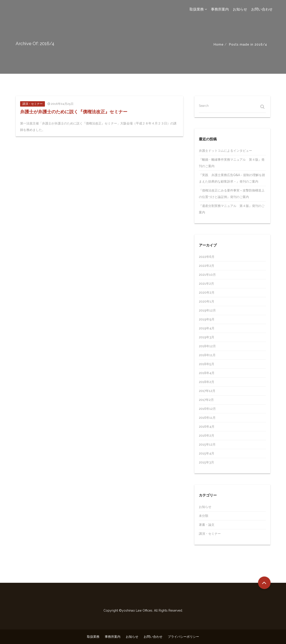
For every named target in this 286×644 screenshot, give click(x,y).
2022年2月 (207, 266)
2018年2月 (207, 382)
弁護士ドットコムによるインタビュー (225, 151)
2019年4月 (207, 328)
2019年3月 (207, 337)
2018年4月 (207, 373)
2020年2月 (207, 293)
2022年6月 (207, 257)
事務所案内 (220, 9)
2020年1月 (207, 301)
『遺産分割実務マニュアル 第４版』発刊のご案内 (232, 209)
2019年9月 (207, 319)
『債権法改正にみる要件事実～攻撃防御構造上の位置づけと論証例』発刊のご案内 (232, 194)
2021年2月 (206, 284)
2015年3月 (206, 462)
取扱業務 (198, 9)
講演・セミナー (33, 104)
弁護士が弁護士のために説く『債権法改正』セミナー (74, 112)
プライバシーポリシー (183, 637)
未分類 (204, 516)
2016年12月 (207, 409)
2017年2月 (206, 400)
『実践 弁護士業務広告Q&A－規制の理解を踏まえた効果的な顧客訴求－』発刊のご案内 (232, 178)
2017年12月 (207, 391)
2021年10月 (207, 275)
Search (204, 106)
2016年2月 (207, 436)
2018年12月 (207, 346)
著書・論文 (207, 525)
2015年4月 (207, 453)
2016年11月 (207, 418)
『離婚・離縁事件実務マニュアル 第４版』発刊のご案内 (232, 163)
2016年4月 (207, 427)
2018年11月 (207, 355)
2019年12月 (207, 310)
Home (219, 44)
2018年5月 (207, 364)
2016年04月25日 (62, 104)
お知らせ (240, 9)
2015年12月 (207, 444)
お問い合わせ (262, 9)
